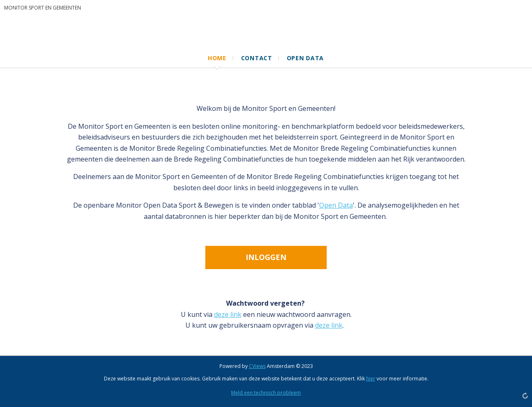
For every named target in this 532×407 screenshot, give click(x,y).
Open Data (336, 205)
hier (371, 379)
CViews (257, 366)
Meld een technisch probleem (266, 393)
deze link (228, 314)
